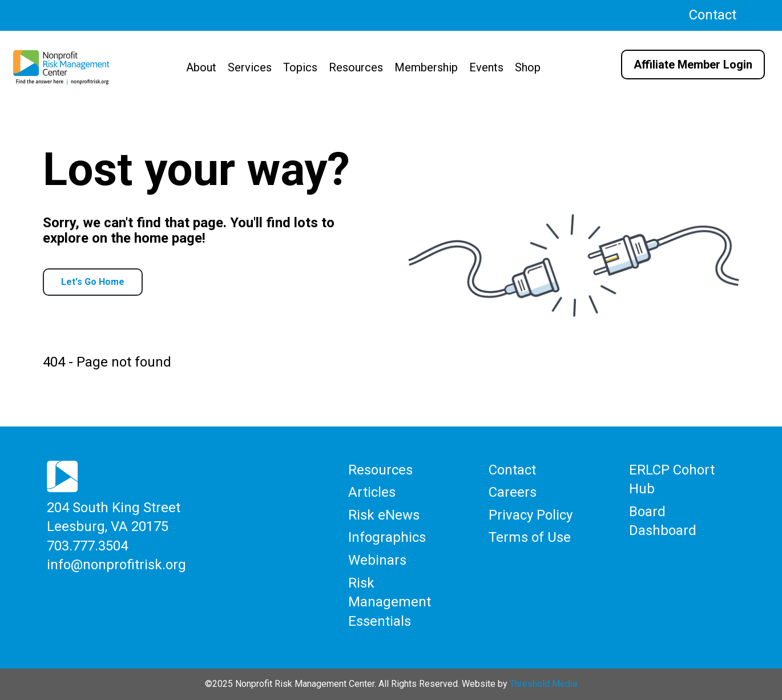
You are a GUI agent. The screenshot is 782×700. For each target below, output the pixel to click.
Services (250, 67)
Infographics (387, 537)
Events (486, 67)
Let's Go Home (93, 282)
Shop (528, 67)
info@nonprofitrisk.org (116, 565)
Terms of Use (530, 537)
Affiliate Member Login (693, 65)
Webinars (377, 560)
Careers (513, 492)
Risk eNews (384, 515)
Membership (426, 67)
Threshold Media (543, 684)
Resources (356, 67)
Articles (372, 492)
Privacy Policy (531, 515)
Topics (300, 67)
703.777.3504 (87, 546)
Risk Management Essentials (390, 602)
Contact (713, 15)
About (201, 67)
